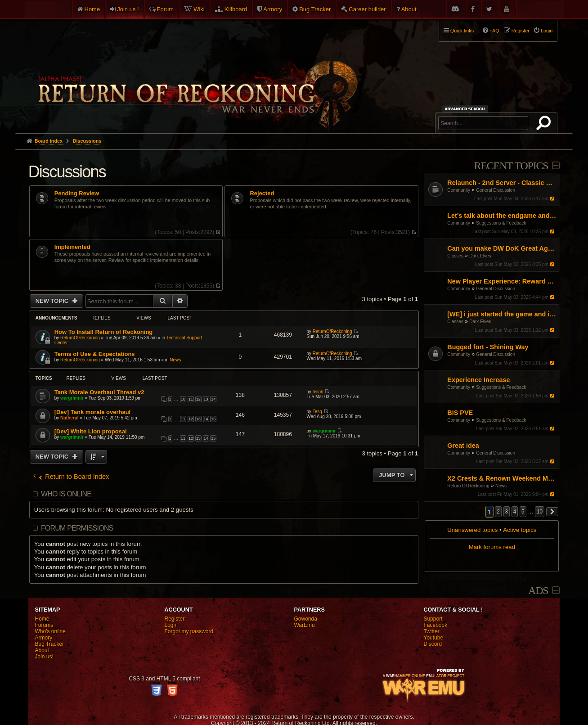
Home (92, 9)
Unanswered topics (472, 530)
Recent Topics (511, 166)
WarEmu (304, 625)
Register (174, 619)
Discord (433, 644)
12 (198, 399)
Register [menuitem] (521, 31)
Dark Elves (480, 256)
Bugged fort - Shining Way (488, 347)
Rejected (262, 194)
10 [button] (540, 512)
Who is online (66, 494)
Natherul (70, 418)
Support (433, 619)
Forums (44, 625)
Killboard (236, 9)
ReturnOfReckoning (80, 338)
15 (213, 419)
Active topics (520, 530)
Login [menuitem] (547, 31)
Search (545, 125)
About (409, 9)
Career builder (367, 9)
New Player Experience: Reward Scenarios (502, 281)
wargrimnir (72, 398)
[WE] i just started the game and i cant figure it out (502, 314)
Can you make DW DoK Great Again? (502, 248)
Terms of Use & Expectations (95, 354)
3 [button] (507, 512)
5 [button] (523, 512)
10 (183, 399)
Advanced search (466, 109)
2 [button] (498, 512)
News (501, 486)
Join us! (44, 657)
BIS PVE (460, 413)
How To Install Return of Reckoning (104, 332)
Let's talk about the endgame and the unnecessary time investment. (502, 216)
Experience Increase (478, 380)
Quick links (462, 31)
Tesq (317, 412)
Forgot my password (189, 631)
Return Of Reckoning (468, 486)
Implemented (72, 247)
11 (191, 399)
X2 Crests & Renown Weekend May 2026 (502, 478)
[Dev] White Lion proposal (91, 431)
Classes (455, 256)
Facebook (435, 625)
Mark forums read (492, 547)
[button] (552, 512)
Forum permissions (77, 528)
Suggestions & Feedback (501, 223)
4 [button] (515, 512)
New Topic (53, 301)
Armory (273, 9)
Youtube (433, 638)
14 (213, 399)
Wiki (199, 9)
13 (206, 399)
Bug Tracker (315, 9)
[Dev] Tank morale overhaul (93, 412)
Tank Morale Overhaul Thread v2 (99, 392)
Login (171, 625)
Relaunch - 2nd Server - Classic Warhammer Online (502, 183)
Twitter (431, 631)
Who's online (50, 631)
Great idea (463, 446)
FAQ (494, 31)
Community (459, 190)
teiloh (318, 392)
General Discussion (496, 190)
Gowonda (305, 619)
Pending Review (77, 194)
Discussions (67, 172)
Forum (166, 9)
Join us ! (128, 9)
